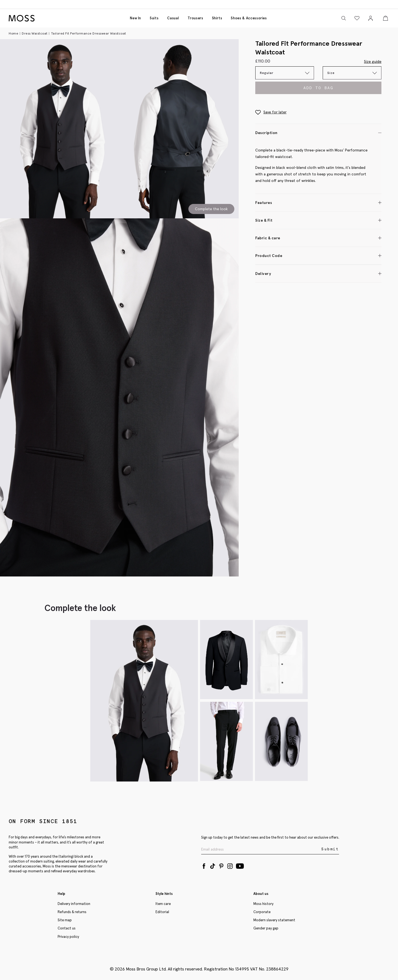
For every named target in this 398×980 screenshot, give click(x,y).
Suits (154, 18)
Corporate (262, 912)
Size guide (373, 61)
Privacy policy (68, 937)
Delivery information (74, 904)
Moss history (263, 904)
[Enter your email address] (261, 849)
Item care (163, 904)
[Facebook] (204, 865)
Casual (173, 18)
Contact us (67, 928)
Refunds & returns (72, 912)
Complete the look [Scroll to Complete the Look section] (211, 209)
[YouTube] (240, 865)
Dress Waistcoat (35, 33)
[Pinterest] (221, 865)
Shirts (217, 18)
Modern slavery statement (274, 920)
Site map (65, 920)
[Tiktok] (213, 865)
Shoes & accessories (249, 18)
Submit (330, 849)
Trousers (195, 18)
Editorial (162, 912)
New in (136, 18)
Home (13, 33)
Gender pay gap (266, 928)
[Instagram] (230, 865)
